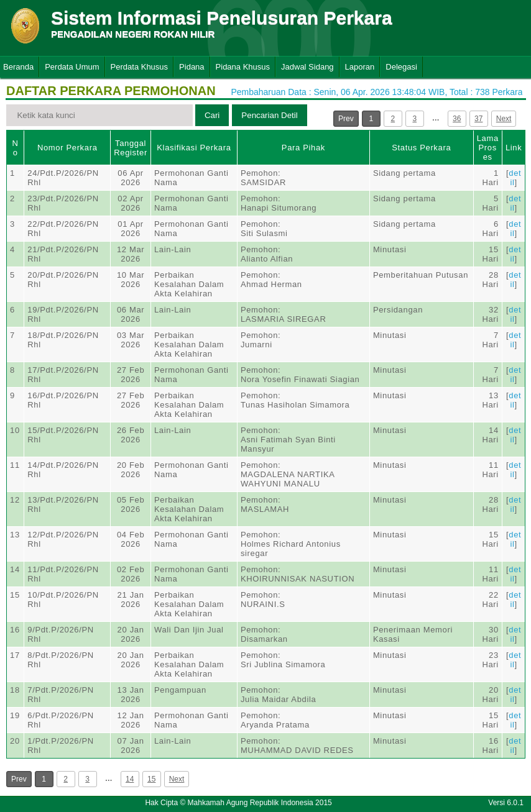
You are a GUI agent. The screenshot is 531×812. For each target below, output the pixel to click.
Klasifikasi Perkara (194, 148)
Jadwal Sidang (307, 67)
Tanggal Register (131, 148)
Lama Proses (488, 148)
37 (478, 119)
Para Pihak (303, 148)
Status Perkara (421, 148)
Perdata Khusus (140, 67)
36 (457, 119)
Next (504, 119)
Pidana (192, 67)
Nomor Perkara (67, 148)
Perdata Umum (72, 67)
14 (130, 779)
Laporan (360, 67)
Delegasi (401, 67)
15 (151, 779)
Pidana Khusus (243, 67)
